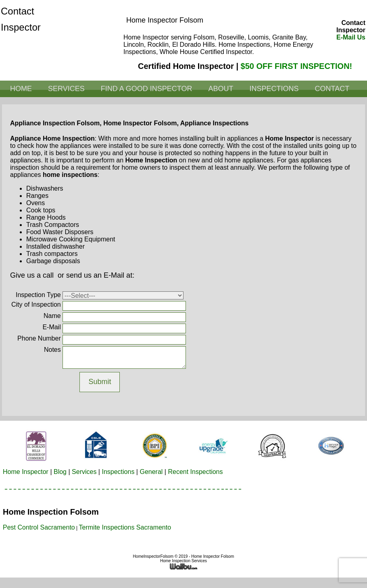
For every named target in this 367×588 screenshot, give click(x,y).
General (151, 472)
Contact (332, 89)
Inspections (274, 89)
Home (21, 89)
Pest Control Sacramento (39, 527)
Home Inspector (26, 472)
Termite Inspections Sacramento (125, 527)
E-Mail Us (351, 37)
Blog (60, 472)
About (221, 89)
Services (66, 89)
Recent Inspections (195, 472)
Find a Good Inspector (147, 89)
